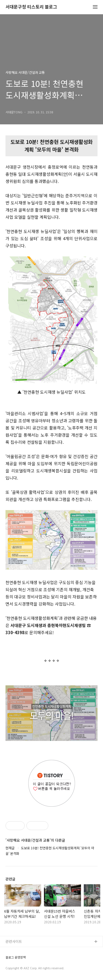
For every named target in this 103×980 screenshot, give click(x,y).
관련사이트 (14, 941)
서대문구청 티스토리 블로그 (31, 7)
